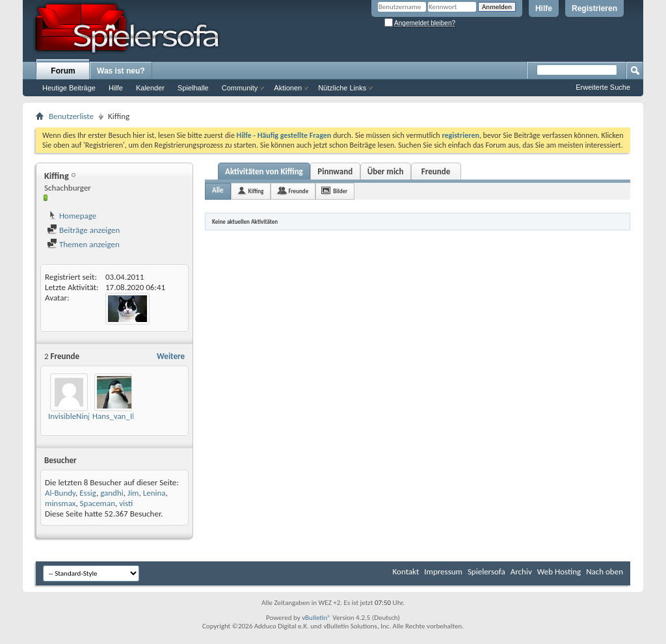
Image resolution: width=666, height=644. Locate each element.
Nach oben (605, 571)
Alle (218, 190)
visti (126, 503)
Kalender (150, 88)
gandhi (112, 493)
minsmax (60, 503)
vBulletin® (316, 618)
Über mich (386, 171)
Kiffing (256, 191)
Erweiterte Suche (603, 87)
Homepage (72, 216)
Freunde (436, 171)
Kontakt (406, 571)
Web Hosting (559, 571)
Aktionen (288, 88)
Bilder (340, 191)
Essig (88, 493)
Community (240, 88)
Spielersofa (486, 571)
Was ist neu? (121, 71)
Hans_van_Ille (116, 416)
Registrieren (594, 8)
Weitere (171, 356)
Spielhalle (193, 88)
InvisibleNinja (71, 416)
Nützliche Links (342, 88)
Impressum (443, 571)
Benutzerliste (71, 116)
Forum (63, 71)
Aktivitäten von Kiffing (264, 171)
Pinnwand (335, 171)
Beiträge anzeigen (83, 230)
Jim (133, 493)
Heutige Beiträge (69, 88)
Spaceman (98, 503)
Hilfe (544, 8)
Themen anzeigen (83, 244)
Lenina (154, 493)
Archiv (521, 571)
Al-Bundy (60, 493)
